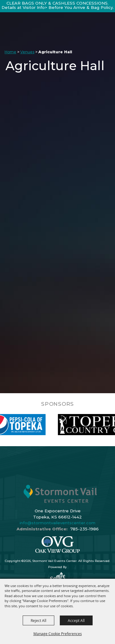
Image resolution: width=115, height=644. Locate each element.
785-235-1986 (84, 529)
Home (10, 52)
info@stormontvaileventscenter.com (57, 523)
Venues (27, 52)
